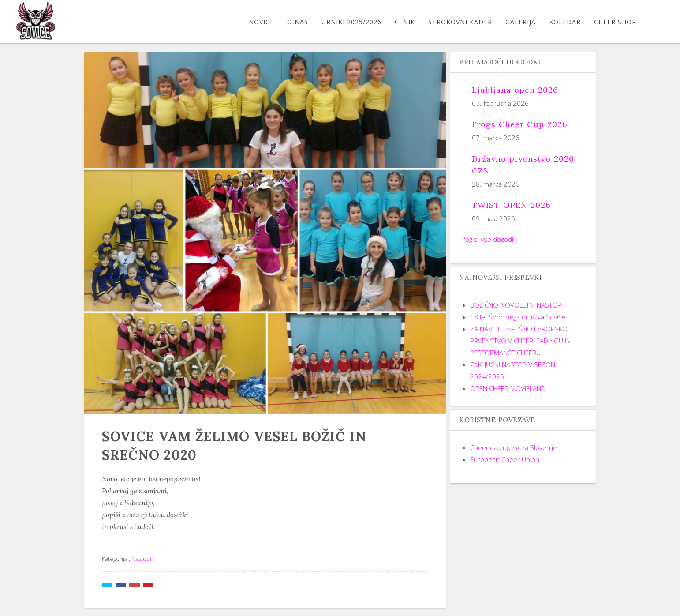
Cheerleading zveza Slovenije (514, 447)
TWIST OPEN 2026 (511, 205)
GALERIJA (521, 22)
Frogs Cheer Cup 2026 (520, 124)
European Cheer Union (505, 459)
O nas (298, 22)
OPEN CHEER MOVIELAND (508, 388)
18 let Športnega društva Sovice (518, 317)
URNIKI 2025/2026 (351, 22)
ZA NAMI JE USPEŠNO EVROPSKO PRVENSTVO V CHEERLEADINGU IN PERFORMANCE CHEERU (520, 341)
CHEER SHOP (615, 22)
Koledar (565, 22)
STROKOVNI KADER (460, 22)
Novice (261, 22)
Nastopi (141, 559)
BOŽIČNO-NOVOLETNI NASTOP (516, 305)
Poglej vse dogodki (489, 239)
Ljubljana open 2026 (515, 90)
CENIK (405, 22)
